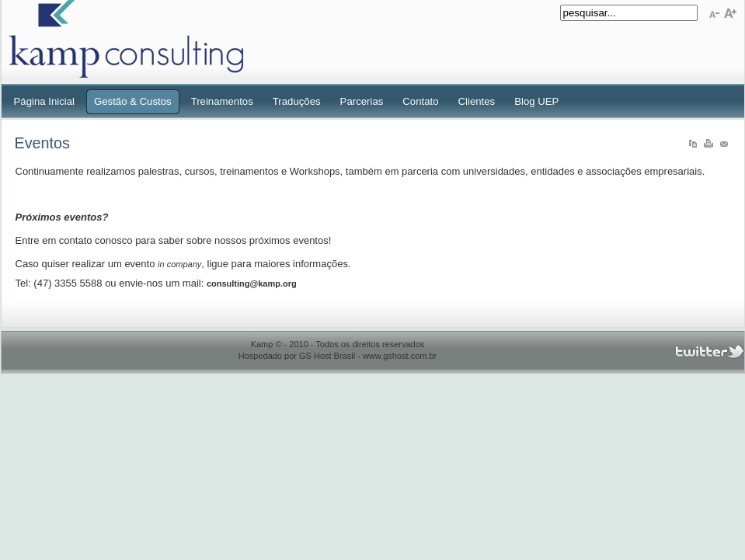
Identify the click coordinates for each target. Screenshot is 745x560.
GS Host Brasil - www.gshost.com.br (368, 356)
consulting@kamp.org (252, 283)
